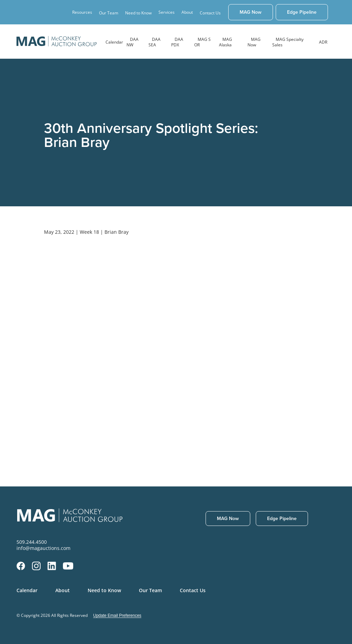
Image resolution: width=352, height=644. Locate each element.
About (63, 590)
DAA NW (133, 42)
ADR (323, 42)
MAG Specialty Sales (288, 42)
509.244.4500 (32, 542)
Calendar (114, 42)
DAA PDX (177, 42)
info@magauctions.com (43, 548)
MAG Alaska (225, 42)
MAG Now (254, 42)
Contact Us (210, 13)
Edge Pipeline (302, 12)
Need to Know (138, 13)
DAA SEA (155, 42)
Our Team (109, 13)
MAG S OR (202, 42)
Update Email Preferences (117, 616)
